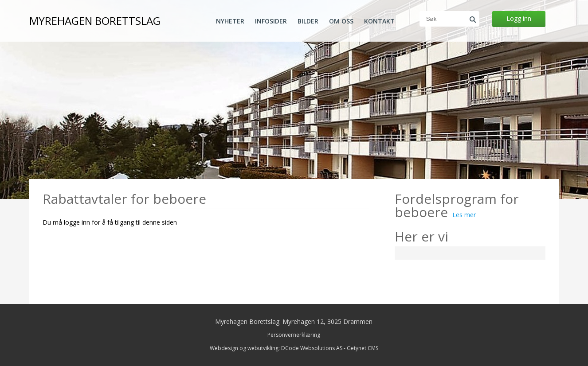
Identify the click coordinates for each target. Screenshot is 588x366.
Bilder (308, 21)
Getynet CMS (363, 348)
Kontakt (379, 21)
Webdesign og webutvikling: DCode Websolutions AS (276, 348)
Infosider (271, 21)
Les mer (464, 215)
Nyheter (230, 21)
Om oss (341, 21)
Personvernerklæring (294, 335)
